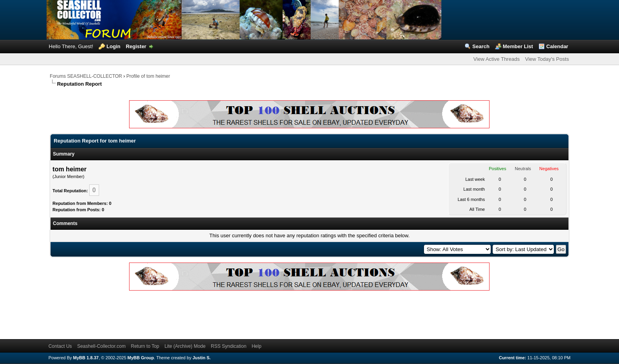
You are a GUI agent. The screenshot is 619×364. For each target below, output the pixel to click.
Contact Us (60, 346)
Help (256, 346)
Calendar (557, 46)
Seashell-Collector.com (101, 346)
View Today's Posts (547, 59)
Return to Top (145, 346)
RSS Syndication (229, 346)
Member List (518, 46)
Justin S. (202, 358)
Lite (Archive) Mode (185, 346)
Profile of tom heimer (148, 76)
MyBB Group (141, 358)
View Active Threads (496, 59)
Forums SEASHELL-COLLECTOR (86, 76)
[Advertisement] (193, 313)
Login (113, 46)
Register (136, 46)
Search (481, 46)
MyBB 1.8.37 (86, 358)
